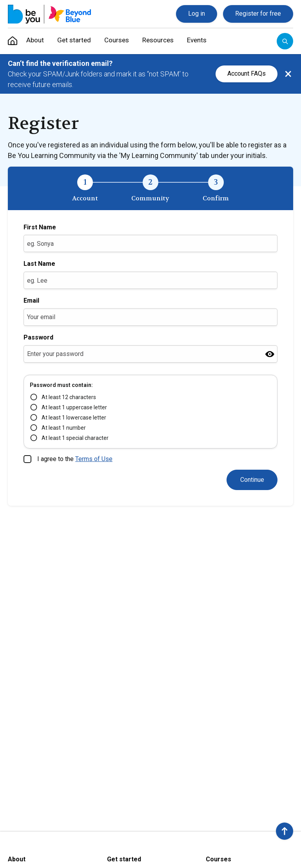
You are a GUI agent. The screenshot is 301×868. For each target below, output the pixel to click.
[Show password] (270, 354)
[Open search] (285, 41)
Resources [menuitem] (168, 41)
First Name (40, 227)
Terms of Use (94, 459)
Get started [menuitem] (77, 41)
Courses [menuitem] (122, 41)
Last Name (39, 264)
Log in (197, 14)
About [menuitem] (35, 41)
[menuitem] (13, 41)
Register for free (258, 14)
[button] (285, 831)
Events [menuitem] (211, 41)
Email (31, 301)
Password (38, 337)
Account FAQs (247, 74)
